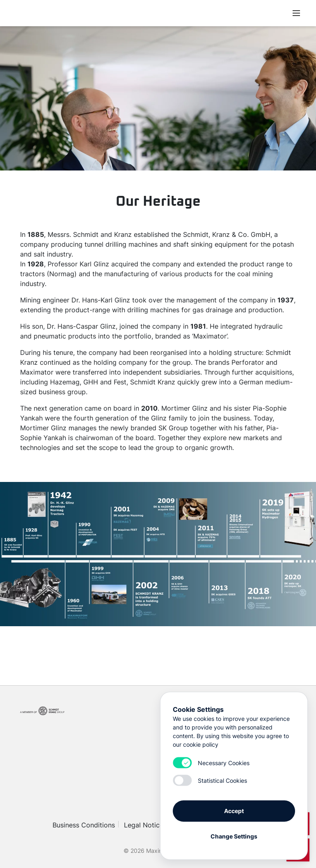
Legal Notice (144, 825)
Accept (234, 811)
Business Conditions (84, 825)
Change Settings (234, 836)
